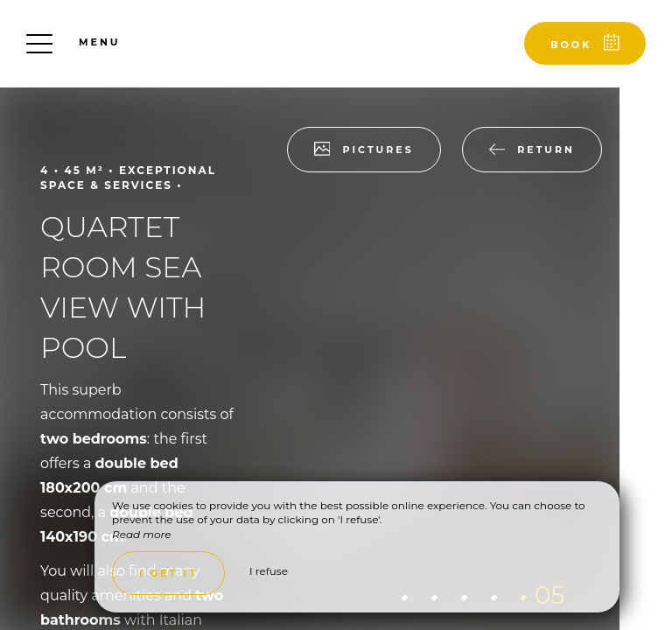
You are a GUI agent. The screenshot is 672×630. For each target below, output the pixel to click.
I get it (168, 573)
